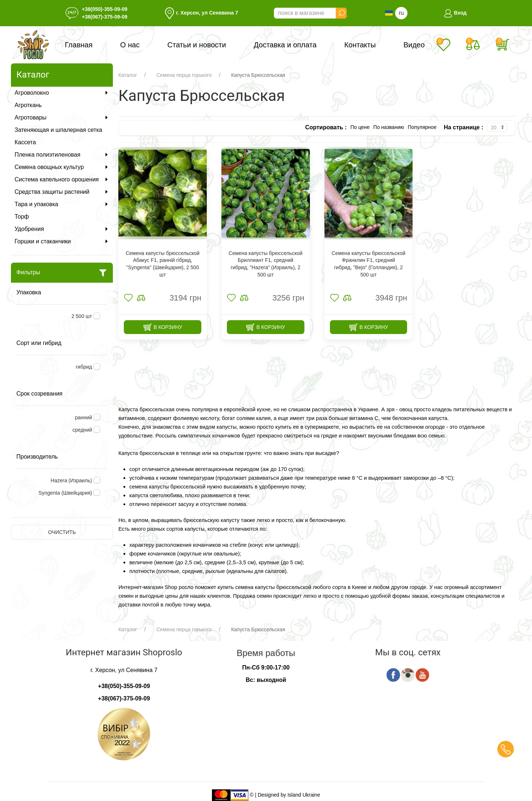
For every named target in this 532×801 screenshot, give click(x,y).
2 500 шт (82, 316)
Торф (22, 217)
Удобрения (62, 229)
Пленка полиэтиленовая (62, 155)
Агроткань (28, 105)
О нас (130, 45)
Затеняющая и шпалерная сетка (58, 130)
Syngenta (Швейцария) (65, 493)
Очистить (62, 532)
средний (82, 430)
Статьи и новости (197, 45)
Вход (455, 13)
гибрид (84, 367)
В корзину (163, 327)
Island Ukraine (304, 795)
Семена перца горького (184, 75)
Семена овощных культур (62, 167)
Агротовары (62, 117)
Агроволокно (62, 93)
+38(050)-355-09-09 (105, 9)
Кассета (25, 142)
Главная (79, 45)
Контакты (360, 45)
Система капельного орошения (62, 179)
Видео (414, 45)
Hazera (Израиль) (71, 480)
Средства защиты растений (62, 192)
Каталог (128, 75)
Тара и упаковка (62, 204)
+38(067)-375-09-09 (105, 17)
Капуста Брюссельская (258, 75)
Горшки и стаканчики (62, 241)
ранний (84, 417)
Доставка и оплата (285, 45)
